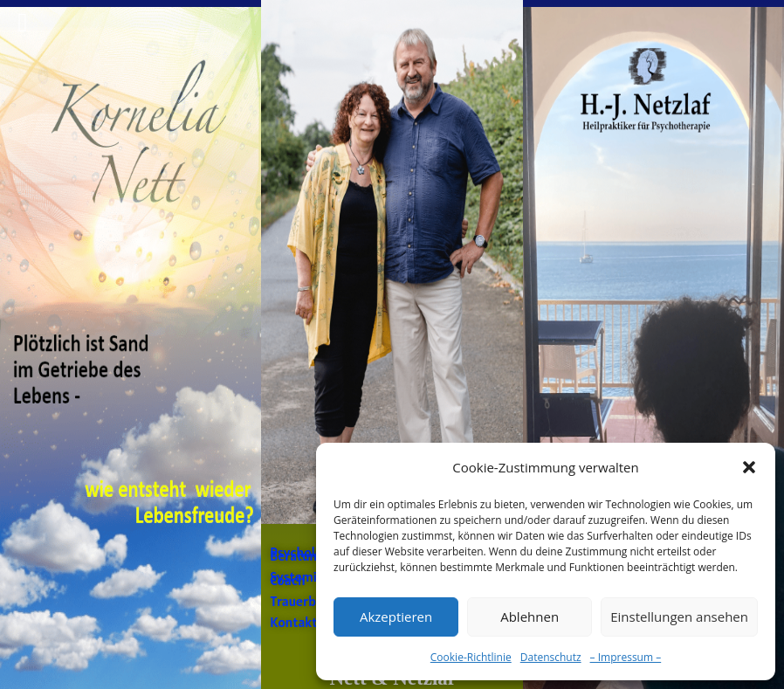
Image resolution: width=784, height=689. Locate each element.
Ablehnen (530, 617)
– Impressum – (626, 657)
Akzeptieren (396, 617)
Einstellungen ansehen (679, 617)
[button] (749, 467)
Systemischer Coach (309, 578)
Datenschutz (551, 657)
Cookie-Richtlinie (471, 657)
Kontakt (293, 622)
